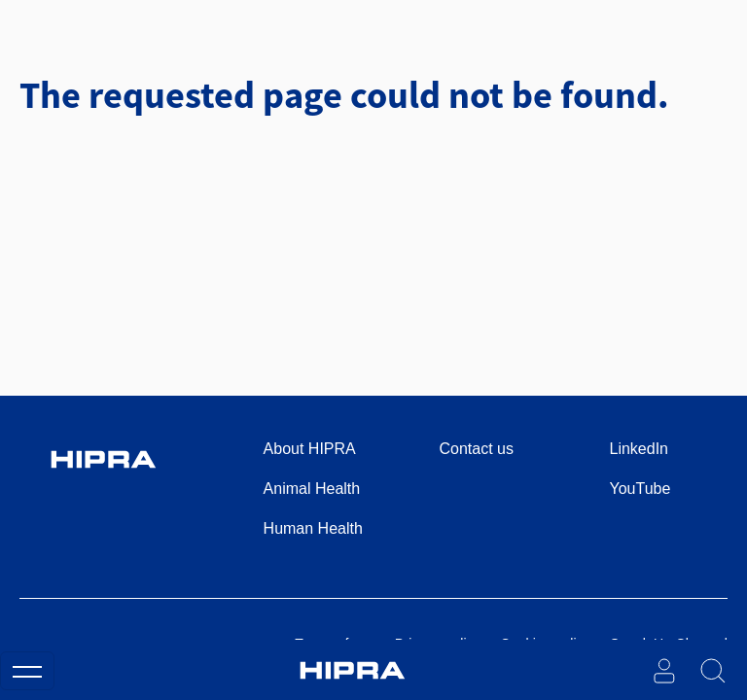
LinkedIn (640, 449)
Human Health (313, 528)
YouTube (640, 489)
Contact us (476, 449)
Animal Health (312, 489)
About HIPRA (310, 449)
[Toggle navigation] (27, 671)
